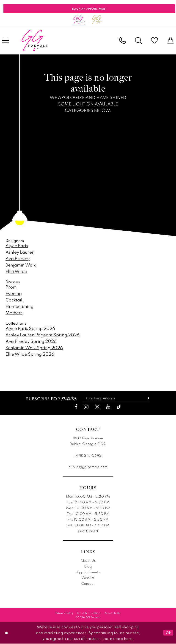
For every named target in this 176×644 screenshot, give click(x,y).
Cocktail (14, 300)
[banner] (34, 41)
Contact (88, 584)
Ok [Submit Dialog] (168, 633)
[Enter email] (117, 398)
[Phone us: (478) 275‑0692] (122, 40)
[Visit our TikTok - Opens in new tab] (119, 407)
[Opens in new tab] (97, 20)
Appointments (88, 572)
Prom (11, 287)
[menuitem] (122, 40)
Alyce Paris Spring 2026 (30, 328)
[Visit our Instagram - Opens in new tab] (86, 407)
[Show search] (138, 40)
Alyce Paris (17, 245)
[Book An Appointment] (89, 8)
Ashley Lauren (20, 252)
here (128, 639)
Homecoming (19, 306)
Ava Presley (18, 258)
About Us (88, 561)
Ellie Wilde (16, 271)
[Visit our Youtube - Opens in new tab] (108, 407)
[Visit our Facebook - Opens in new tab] (76, 407)
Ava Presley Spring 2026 (31, 341)
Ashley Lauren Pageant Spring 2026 (43, 335)
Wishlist (88, 578)
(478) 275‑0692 (88, 455)
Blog (88, 566)
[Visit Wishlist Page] (154, 40)
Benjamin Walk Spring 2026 (34, 348)
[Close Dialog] (7, 633)
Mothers (14, 313)
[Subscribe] (148, 398)
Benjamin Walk (21, 265)
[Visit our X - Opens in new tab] (97, 407)
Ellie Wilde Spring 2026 (30, 354)
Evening (14, 293)
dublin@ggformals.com (88, 467)
